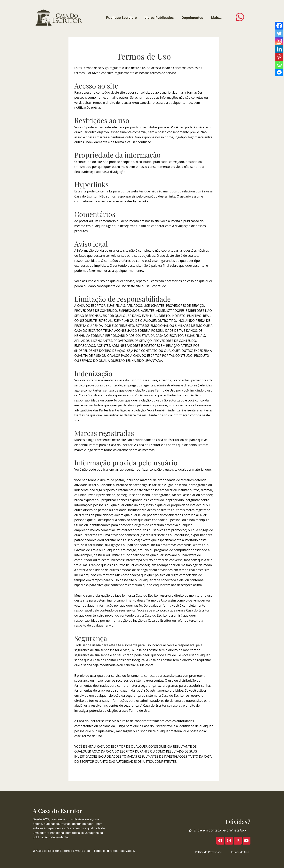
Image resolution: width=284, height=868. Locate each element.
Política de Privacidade (209, 852)
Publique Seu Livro (121, 18)
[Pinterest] (279, 57)
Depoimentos (192, 18)
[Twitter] (279, 33)
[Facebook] (279, 26)
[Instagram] (279, 41)
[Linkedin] (279, 49)
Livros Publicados (159, 18)
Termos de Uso (240, 852)
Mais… (217, 18)
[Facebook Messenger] (279, 72)
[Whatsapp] (279, 65)
